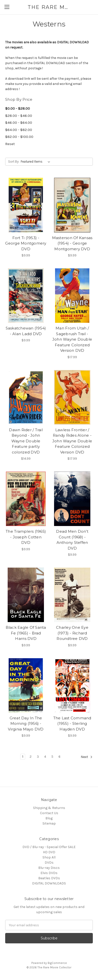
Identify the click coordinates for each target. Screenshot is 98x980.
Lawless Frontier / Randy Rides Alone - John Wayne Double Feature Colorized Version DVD (72, 441)
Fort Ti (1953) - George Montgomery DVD (26, 243)
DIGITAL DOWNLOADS (49, 883)
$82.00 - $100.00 (19, 137)
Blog (49, 818)
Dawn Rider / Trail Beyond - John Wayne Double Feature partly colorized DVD (26, 441)
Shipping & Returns (49, 808)
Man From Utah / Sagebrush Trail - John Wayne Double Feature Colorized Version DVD (72, 339)
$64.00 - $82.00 (19, 130)
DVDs (49, 863)
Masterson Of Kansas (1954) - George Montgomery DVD (72, 243)
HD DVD (49, 852)
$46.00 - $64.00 (19, 123)
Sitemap (49, 823)
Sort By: (14, 162)
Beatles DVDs (49, 878)
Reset (10, 144)
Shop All (49, 857)
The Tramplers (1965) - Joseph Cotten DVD (26, 537)
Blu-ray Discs (49, 868)
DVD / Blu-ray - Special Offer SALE (49, 847)
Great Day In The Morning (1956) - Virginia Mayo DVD (26, 724)
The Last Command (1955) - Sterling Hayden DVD (72, 724)
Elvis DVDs (49, 873)
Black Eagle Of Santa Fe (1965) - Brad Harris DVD (26, 633)
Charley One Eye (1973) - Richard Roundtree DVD (72, 633)
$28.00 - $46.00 (19, 116)
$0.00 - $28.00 (18, 108)
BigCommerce (57, 963)
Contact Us (49, 813)
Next (87, 757)
